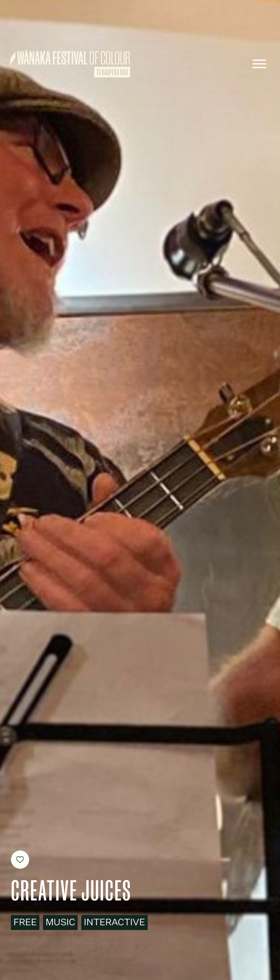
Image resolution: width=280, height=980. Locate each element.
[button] (259, 64)
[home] (70, 64)
